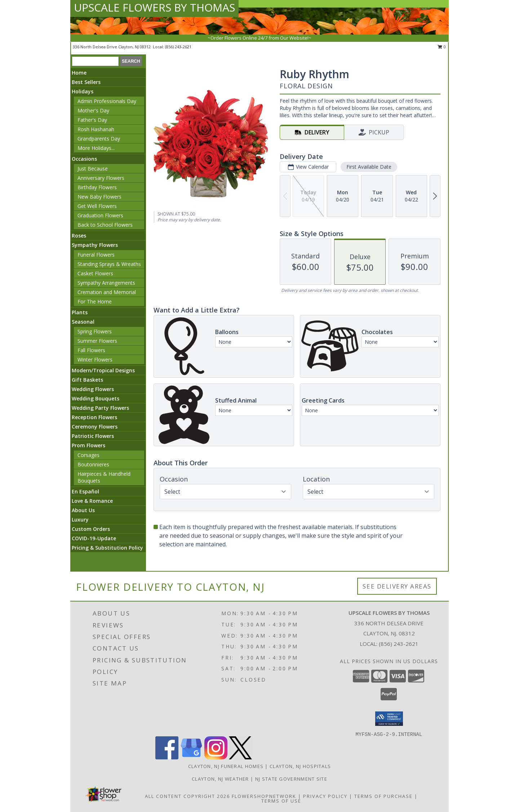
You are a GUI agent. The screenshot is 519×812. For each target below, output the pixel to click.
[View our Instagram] (216, 757)
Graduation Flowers (100, 215)
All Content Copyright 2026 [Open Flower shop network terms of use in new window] (187, 796)
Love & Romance (92, 501)
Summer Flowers (97, 341)
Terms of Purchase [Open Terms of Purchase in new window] (383, 796)
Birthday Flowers (97, 187)
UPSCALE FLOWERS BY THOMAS (154, 7)
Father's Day (92, 120)
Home (79, 73)
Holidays (83, 91)
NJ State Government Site (291, 779)
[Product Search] (95, 61)
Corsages (88, 455)
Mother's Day (93, 110)
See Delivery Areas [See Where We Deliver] (397, 586)
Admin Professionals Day (107, 101)
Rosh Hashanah (96, 129)
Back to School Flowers (105, 225)
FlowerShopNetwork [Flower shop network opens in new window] (264, 796)
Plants (80, 312)
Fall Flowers (91, 350)
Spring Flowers (95, 331)
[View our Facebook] (167, 757)
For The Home (95, 301)
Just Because (93, 168)
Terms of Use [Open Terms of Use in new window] (281, 801)
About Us (83, 510)
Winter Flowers (95, 360)
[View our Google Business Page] (191, 757)
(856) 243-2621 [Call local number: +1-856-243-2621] (178, 47)
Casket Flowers (95, 273)
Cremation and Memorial (107, 292)
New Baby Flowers (99, 197)
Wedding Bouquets (96, 398)
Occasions (84, 159)
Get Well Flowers (97, 206)
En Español (85, 491)
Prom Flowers (88, 445)
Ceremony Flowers (95, 427)
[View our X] (240, 757)
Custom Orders (91, 529)
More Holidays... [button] (96, 148)
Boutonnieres (93, 464)
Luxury (80, 520)
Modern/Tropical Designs (103, 370)
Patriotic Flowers (93, 436)
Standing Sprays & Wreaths (109, 264)
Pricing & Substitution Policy (107, 548)
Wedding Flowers (93, 389)
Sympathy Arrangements (106, 283)
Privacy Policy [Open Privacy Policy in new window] (325, 796)
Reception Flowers (94, 417)
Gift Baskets (87, 380)
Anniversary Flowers (101, 178)
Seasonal (83, 322)
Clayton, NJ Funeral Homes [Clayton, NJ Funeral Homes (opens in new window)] (226, 766)
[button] (389, 719)
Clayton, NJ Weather (220, 779)
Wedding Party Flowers (100, 408)
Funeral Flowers (96, 255)
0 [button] (442, 47)
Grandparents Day (99, 139)
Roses (79, 236)
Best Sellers (86, 82)
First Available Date (369, 167)
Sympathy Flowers (95, 245)
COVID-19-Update (94, 538)
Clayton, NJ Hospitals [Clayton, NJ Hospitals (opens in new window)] (300, 766)
